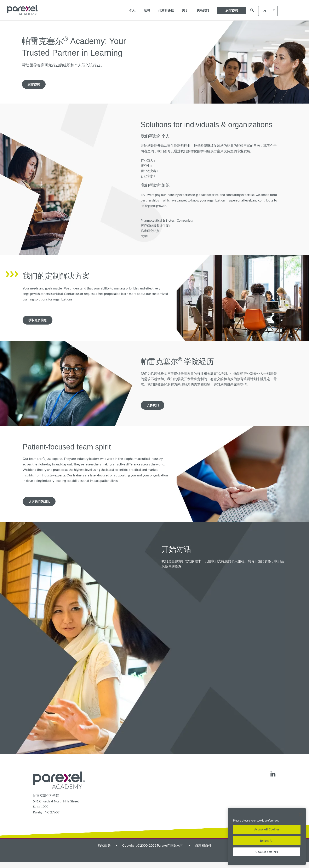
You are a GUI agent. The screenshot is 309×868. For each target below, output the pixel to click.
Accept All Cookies (267, 829)
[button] (232, 10)
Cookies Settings (267, 852)
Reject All (267, 841)
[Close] (301, 814)
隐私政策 (104, 851)
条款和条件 (203, 851)
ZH (265, 11)
